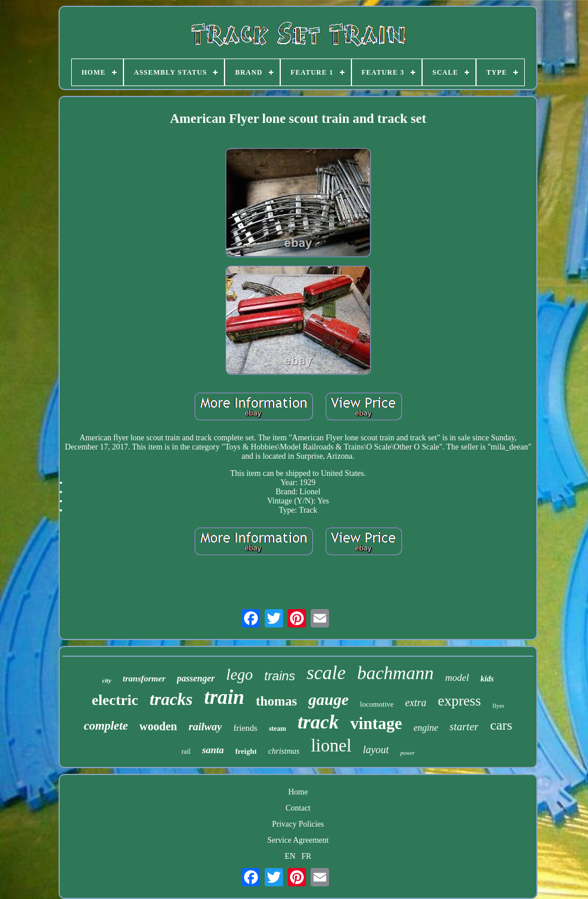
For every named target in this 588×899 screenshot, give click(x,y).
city (107, 680)
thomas (277, 701)
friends (245, 728)
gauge (328, 700)
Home (298, 792)
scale (326, 673)
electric (115, 700)
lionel (331, 745)
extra (416, 703)
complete (106, 726)
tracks (171, 699)
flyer (499, 706)
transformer (144, 679)
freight (246, 751)
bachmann (395, 673)
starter (464, 726)
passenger (196, 678)
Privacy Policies (298, 824)
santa (213, 750)
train (224, 697)
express (460, 701)
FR (306, 856)
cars (501, 725)
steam (277, 728)
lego (240, 675)
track (318, 722)
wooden (158, 726)
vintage (376, 723)
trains (280, 676)
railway (205, 726)
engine (426, 728)
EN (290, 856)
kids (487, 679)
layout (376, 750)
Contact (298, 808)
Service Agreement (298, 840)
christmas (284, 751)
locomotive (377, 704)
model (457, 678)
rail (186, 751)
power (407, 753)
